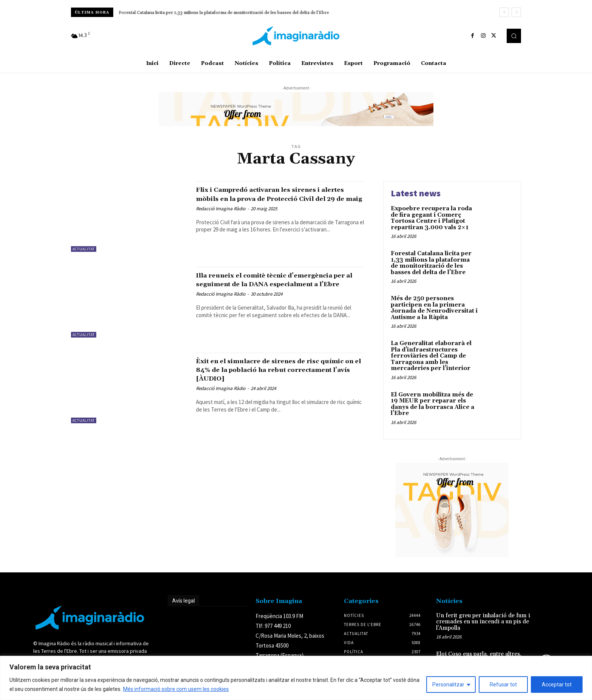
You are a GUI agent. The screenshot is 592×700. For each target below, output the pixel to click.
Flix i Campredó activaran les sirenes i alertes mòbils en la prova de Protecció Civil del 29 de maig (276, 198)
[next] (516, 12)
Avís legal (183, 601)
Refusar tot (503, 685)
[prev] (504, 12)
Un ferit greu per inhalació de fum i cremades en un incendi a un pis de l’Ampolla (483, 622)
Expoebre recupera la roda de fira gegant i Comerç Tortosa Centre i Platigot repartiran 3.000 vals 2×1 (431, 218)
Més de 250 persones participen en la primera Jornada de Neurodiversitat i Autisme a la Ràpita (434, 308)
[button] (514, 36)
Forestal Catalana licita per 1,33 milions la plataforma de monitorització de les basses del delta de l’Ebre (224, 13)
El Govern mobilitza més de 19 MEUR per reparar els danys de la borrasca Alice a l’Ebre (432, 404)
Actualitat (84, 249)
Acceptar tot (557, 685)
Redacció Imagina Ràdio (221, 217)
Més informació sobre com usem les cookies (176, 689)
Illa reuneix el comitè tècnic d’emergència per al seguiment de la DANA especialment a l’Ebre (270, 284)
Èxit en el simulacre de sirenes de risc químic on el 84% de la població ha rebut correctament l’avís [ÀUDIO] (279, 370)
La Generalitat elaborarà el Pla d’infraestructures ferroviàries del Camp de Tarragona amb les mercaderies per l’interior (431, 356)
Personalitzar (448, 685)
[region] (296, 678)
